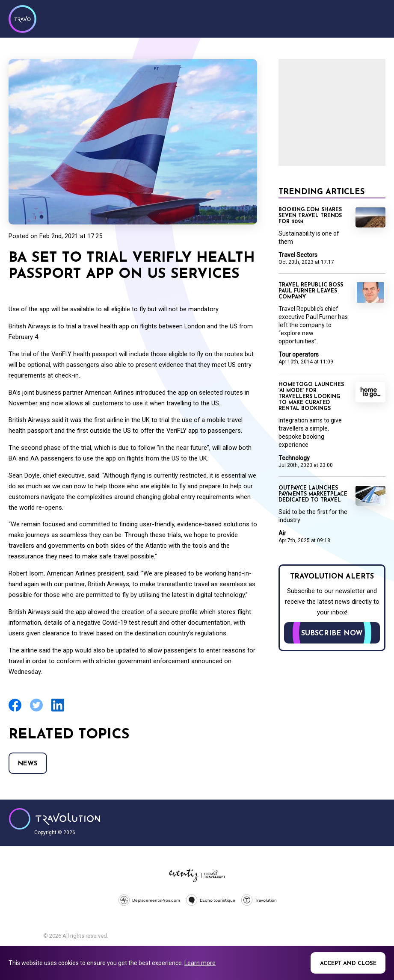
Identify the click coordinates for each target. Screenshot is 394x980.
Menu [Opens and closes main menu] (377, 18)
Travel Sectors (298, 255)
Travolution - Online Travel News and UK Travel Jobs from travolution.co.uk (55, 819)
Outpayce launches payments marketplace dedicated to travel (313, 494)
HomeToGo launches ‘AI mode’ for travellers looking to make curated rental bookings (311, 397)
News (28, 764)
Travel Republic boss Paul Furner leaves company (311, 291)
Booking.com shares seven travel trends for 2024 (310, 216)
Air (282, 533)
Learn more (200, 963)
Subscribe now (332, 634)
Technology (294, 458)
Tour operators (299, 354)
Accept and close (348, 964)
